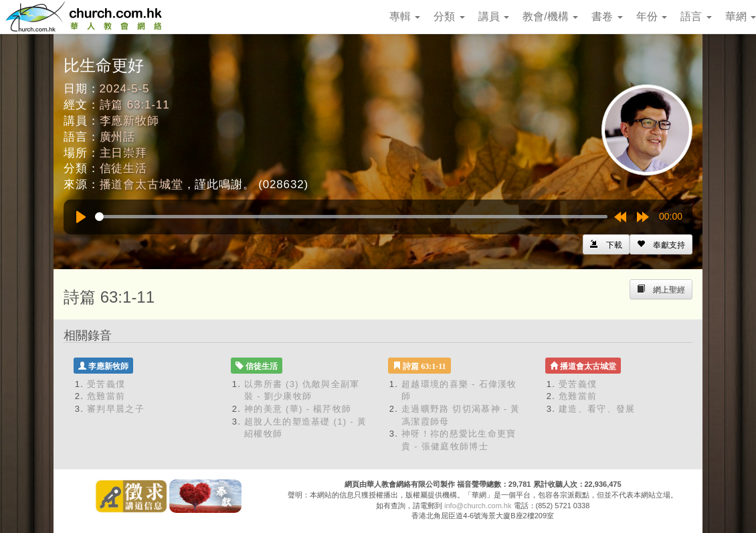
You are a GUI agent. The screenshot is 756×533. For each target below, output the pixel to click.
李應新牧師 (129, 121)
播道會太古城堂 (141, 184)
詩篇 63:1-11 (135, 105)
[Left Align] (661, 244)
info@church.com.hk (478, 506)
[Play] (81, 217)
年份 (652, 16)
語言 (696, 16)
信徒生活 (123, 168)
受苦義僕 (106, 384)
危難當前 (106, 396)
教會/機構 (550, 16)
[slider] (351, 217)
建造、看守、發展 (597, 409)
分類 (449, 16)
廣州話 (118, 137)
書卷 (607, 16)
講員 (494, 16)
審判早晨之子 (116, 409)
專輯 (405, 16)
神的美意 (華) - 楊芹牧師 (298, 409)
